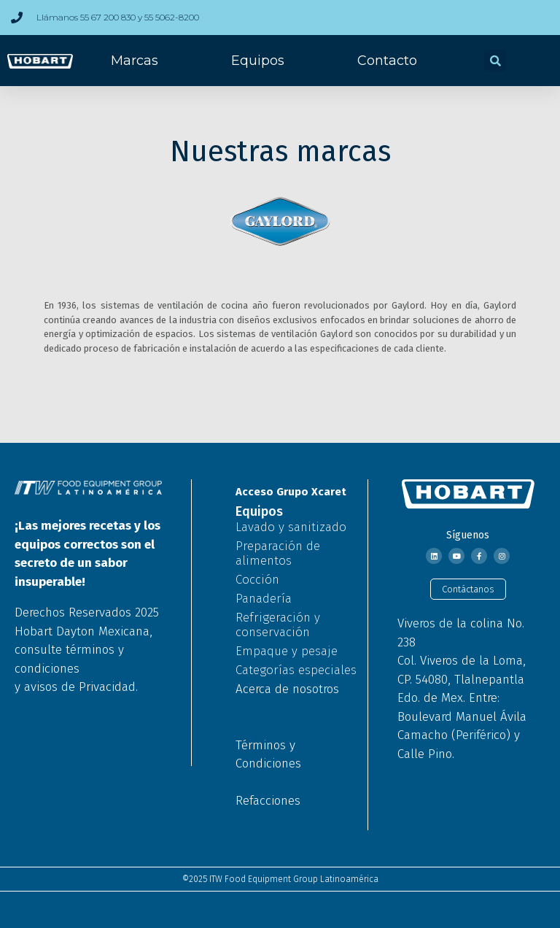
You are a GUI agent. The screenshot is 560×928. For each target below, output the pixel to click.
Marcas (135, 61)
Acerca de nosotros (287, 689)
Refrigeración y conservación (278, 625)
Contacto (387, 61)
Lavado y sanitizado (291, 527)
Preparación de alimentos (278, 553)
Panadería (264, 599)
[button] (495, 61)
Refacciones (268, 801)
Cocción (257, 580)
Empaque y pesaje (287, 651)
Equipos (258, 61)
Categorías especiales (296, 670)
